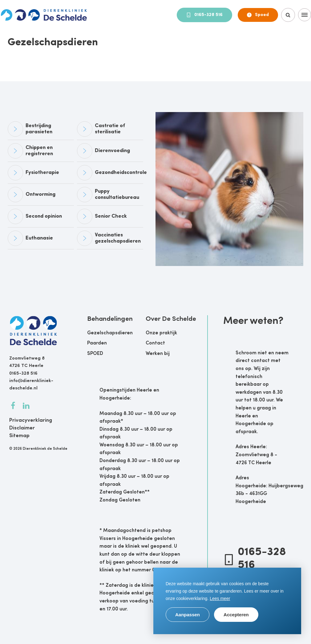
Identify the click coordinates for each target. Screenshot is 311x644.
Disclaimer (22, 428)
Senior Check (111, 216)
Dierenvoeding (112, 151)
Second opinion (44, 216)
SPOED (95, 354)
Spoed (258, 15)
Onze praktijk (161, 333)
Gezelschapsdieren (110, 333)
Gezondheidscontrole (121, 173)
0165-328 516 (204, 15)
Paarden (97, 343)
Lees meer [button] (220, 598)
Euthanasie (39, 238)
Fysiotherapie (42, 173)
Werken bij (158, 354)
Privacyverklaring (31, 420)
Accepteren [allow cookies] (236, 615)
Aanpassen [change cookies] (188, 615)
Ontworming (40, 194)
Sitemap (19, 436)
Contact (155, 343)
